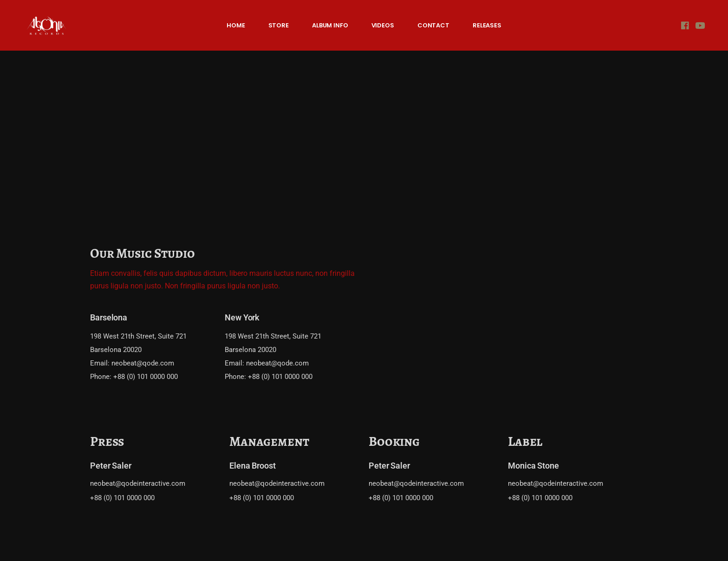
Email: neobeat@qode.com (132, 363)
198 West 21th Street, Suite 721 (138, 336)
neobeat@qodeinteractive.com (138, 483)
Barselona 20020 (116, 350)
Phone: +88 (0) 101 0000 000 (134, 377)
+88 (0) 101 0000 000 (122, 498)
